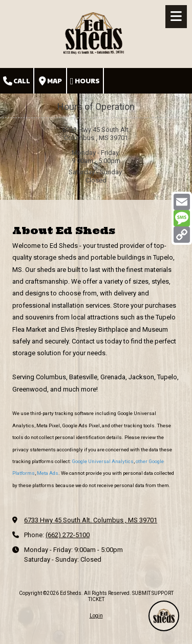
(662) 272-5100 (68, 535)
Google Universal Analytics (103, 461)
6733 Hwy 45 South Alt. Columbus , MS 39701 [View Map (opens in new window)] (91, 520)
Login (96, 616)
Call (17, 81)
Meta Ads (48, 473)
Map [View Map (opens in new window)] (50, 81)
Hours (85, 81)
